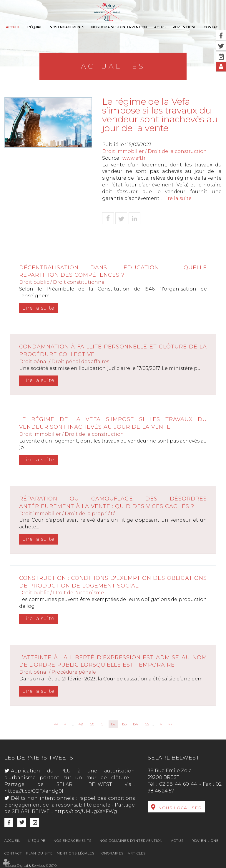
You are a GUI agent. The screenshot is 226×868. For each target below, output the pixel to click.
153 (124, 724)
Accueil (13, 27)
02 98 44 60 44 (178, 784)
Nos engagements (67, 27)
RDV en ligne (185, 27)
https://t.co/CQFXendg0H (35, 791)
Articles (137, 853)
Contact (212, 27)
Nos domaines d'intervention (119, 27)
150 (92, 724)
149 (80, 724)
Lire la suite (177, 198)
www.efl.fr (134, 158)
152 (113, 724)
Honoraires (111, 853)
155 (147, 724)
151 (102, 724)
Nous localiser (180, 808)
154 (135, 724)
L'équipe (35, 27)
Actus (160, 27)
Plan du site (39, 853)
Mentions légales (76, 853)
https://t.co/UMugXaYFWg (86, 811)
